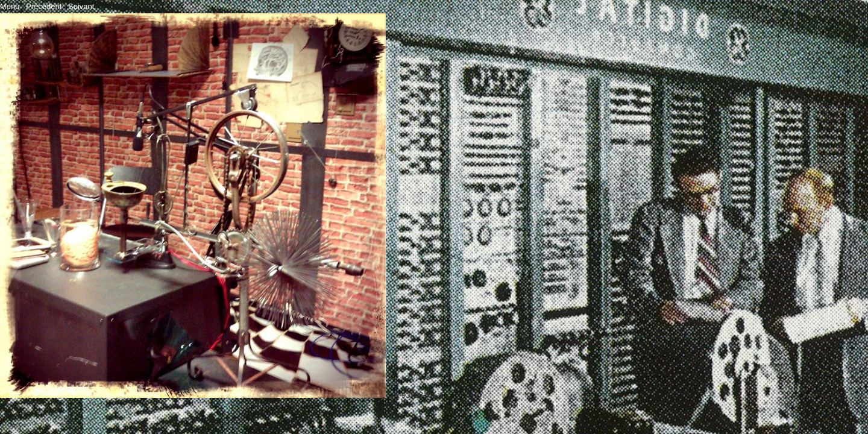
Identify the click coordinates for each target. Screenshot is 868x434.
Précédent (44, 6)
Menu (10, 6)
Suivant (81, 6)
